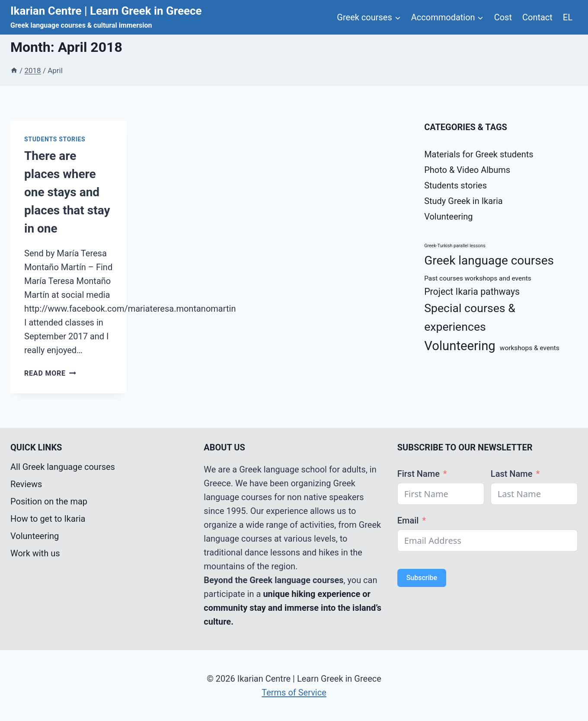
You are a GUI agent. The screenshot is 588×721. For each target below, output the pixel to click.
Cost (503, 17)
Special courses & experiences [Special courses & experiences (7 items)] (470, 317)
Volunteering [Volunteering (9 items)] (460, 346)
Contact (537, 17)
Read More (50, 373)
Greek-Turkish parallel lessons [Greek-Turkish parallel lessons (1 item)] (455, 246)
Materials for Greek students (479, 154)
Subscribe (422, 578)
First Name (419, 474)
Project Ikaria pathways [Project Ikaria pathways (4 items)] (472, 292)
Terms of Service (294, 692)
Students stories (55, 139)
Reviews (26, 484)
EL (568, 17)
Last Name (512, 474)
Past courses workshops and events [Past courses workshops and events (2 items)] (478, 278)
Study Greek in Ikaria (463, 201)
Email (408, 520)
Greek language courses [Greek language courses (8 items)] (489, 260)
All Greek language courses (63, 467)
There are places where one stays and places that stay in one (67, 192)
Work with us (35, 553)
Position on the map (49, 501)
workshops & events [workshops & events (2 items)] (530, 348)
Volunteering (448, 217)
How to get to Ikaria (48, 519)
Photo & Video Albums (467, 170)
